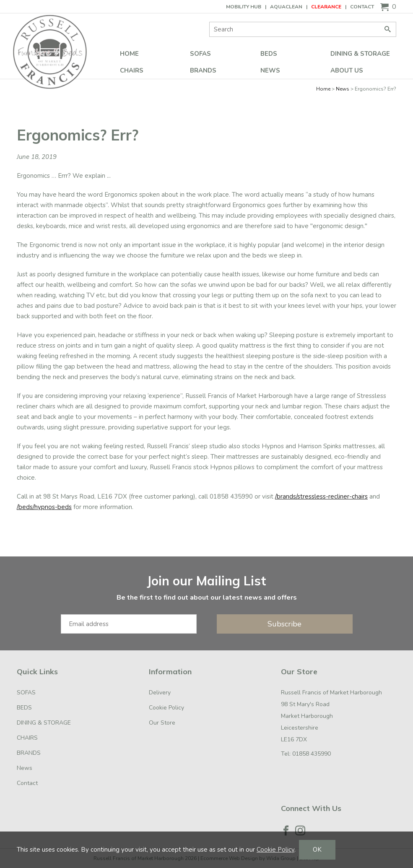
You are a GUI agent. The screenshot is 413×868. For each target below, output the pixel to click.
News (270, 70)
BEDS (269, 54)
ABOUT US (347, 70)
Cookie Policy (166, 708)
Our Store (162, 723)
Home (129, 54)
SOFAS (200, 54)
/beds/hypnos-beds (44, 507)
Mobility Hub (244, 7)
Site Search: (209, 22)
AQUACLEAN (286, 7)
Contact (362, 7)
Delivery (160, 693)
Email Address (0, 565)
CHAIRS (132, 70)
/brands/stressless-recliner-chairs (321, 496)
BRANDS (203, 70)
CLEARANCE (326, 7)
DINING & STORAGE (360, 54)
